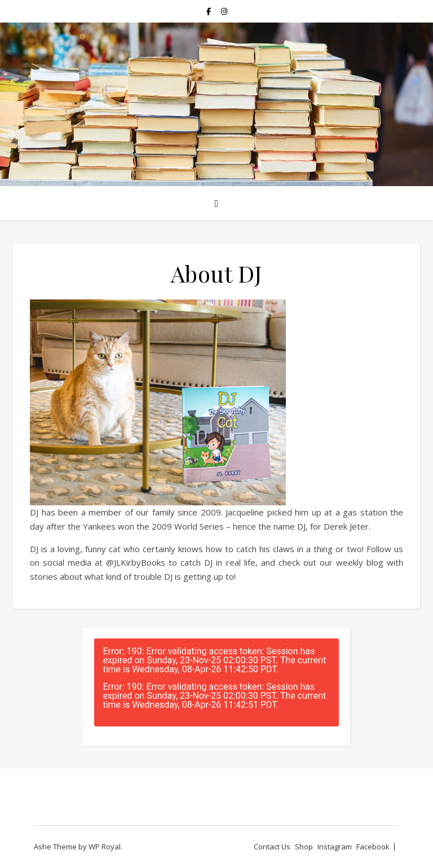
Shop (304, 847)
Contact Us (272, 847)
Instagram (335, 847)
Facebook (373, 847)
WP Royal (105, 847)
